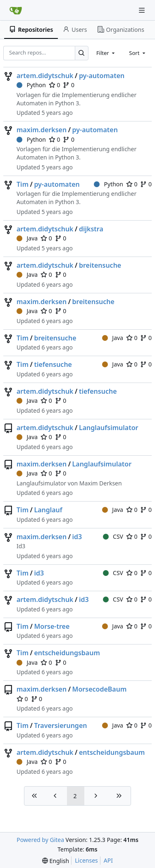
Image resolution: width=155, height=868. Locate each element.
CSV (113, 536)
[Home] (16, 10)
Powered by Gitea (40, 840)
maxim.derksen (42, 130)
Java (27, 238)
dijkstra (91, 229)
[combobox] (106, 53)
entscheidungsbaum (67, 653)
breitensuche (100, 265)
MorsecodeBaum (100, 689)
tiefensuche (53, 364)
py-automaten (102, 76)
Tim (23, 184)
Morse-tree (52, 626)
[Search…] (82, 53)
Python (31, 85)
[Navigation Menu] (143, 10)
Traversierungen (60, 725)
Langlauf (48, 510)
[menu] (56, 861)
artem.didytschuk (45, 76)
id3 (77, 537)
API (108, 860)
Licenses (86, 860)
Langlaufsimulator (109, 428)
